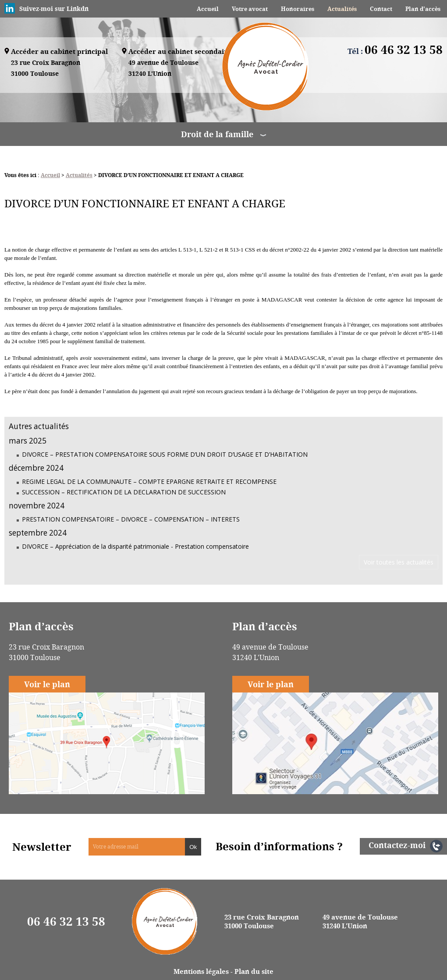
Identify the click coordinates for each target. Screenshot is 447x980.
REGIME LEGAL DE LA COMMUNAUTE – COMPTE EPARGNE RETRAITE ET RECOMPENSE (149, 481)
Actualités (342, 9)
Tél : (395, 51)
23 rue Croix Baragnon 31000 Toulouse (262, 921)
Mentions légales (201, 971)
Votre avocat (250, 9)
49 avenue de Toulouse (163, 69)
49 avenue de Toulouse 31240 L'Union (360, 921)
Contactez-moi (397, 845)
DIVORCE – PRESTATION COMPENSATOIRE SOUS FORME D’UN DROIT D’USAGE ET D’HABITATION (165, 454)
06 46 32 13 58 (66, 921)
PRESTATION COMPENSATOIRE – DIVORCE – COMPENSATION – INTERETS (131, 519)
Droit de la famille (217, 134)
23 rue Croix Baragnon (46, 69)
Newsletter (42, 847)
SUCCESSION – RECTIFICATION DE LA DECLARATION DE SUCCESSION (124, 492)
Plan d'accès (423, 9)
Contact (381, 9)
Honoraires (298, 9)
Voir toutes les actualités (399, 562)
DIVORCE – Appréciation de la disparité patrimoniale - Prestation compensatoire (135, 546)
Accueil (208, 9)
